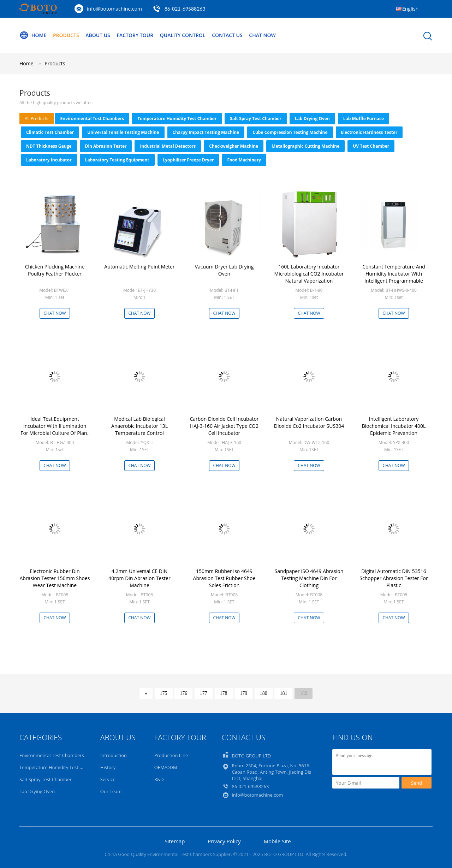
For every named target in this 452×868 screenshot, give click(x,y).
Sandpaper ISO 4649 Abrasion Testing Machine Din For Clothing (309, 578)
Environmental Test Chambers (92, 119)
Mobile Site (277, 841)
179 (243, 693)
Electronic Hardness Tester (369, 132)
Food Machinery (244, 160)
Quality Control (183, 35)
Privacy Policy (224, 841)
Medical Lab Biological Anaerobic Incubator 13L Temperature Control (139, 426)
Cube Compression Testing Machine (290, 132)
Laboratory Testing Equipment (117, 160)
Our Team (111, 791)
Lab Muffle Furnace (364, 119)
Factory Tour (135, 35)
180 (264, 693)
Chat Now (262, 35)
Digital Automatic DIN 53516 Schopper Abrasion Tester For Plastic (394, 578)
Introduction (114, 755)
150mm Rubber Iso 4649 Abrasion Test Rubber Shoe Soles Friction (224, 578)
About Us (98, 35)
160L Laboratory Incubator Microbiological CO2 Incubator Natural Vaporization (309, 274)
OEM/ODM (166, 767)
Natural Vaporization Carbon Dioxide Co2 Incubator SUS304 (309, 422)
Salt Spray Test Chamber (256, 119)
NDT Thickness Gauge (49, 146)
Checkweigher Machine (234, 146)
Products (66, 35)
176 (183, 693)
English (410, 9)
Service (108, 779)
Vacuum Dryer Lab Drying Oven (224, 270)
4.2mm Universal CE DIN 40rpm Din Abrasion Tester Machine (139, 578)
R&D (159, 779)
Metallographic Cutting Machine (305, 146)
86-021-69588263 (185, 9)
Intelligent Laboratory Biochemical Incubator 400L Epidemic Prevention (394, 426)
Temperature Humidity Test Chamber (177, 119)
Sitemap (175, 841)
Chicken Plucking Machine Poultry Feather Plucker (55, 270)
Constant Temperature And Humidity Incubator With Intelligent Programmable (394, 274)
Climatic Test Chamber (50, 132)
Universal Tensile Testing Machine (123, 132)
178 (224, 693)
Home (33, 35)
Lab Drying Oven (312, 119)
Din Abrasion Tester (106, 146)
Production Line (171, 755)
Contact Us (227, 35)
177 (204, 693)
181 (283, 693)
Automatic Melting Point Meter (139, 267)
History (108, 767)
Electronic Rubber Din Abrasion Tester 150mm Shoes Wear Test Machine (55, 578)
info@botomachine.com (114, 9)
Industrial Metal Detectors (168, 146)
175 (164, 693)
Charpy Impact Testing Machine (206, 132)
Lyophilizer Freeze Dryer (188, 160)
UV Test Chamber (371, 146)
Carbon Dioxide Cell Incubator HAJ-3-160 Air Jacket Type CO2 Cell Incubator (224, 426)
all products (37, 119)
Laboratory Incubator (49, 160)
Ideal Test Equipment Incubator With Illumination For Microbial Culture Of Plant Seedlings (55, 429)
